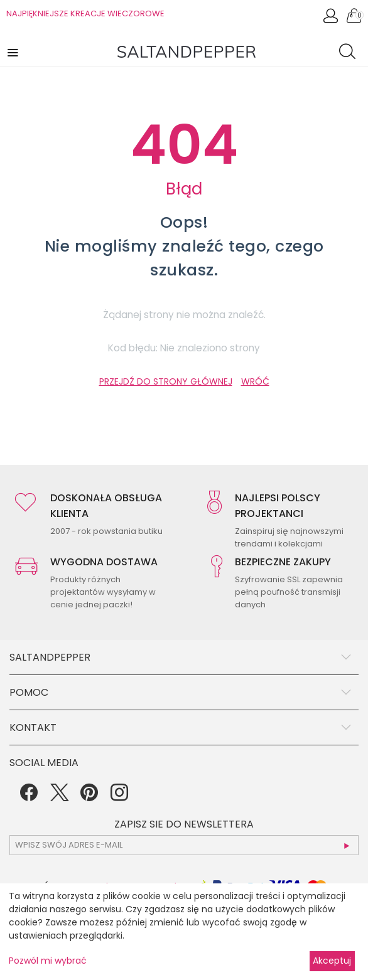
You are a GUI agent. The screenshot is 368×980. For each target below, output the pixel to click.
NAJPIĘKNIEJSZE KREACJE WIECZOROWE (85, 13)
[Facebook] (29, 797)
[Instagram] (119, 797)
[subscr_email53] (184, 845)
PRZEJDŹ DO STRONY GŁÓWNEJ (166, 381)
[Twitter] (59, 797)
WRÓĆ (255, 381)
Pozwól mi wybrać (48, 961)
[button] (14, 52)
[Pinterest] (89, 797)
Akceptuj (332, 961)
